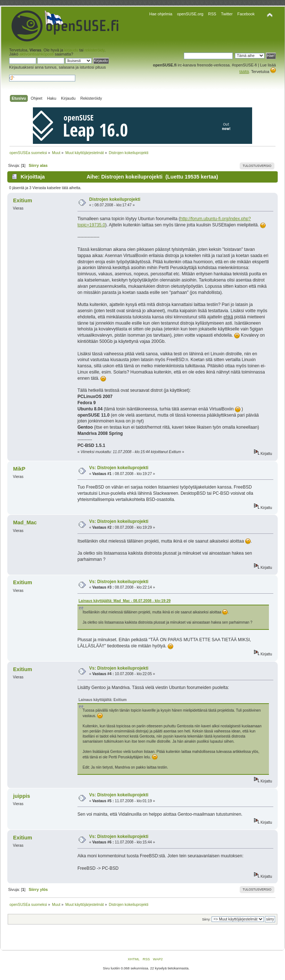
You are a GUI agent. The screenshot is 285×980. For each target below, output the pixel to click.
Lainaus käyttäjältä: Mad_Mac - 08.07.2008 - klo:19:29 (125, 601)
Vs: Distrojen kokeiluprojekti (119, 468)
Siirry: (206, 919)
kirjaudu (71, 50)
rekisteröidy (94, 50)
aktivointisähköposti (37, 54)
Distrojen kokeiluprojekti (115, 199)
